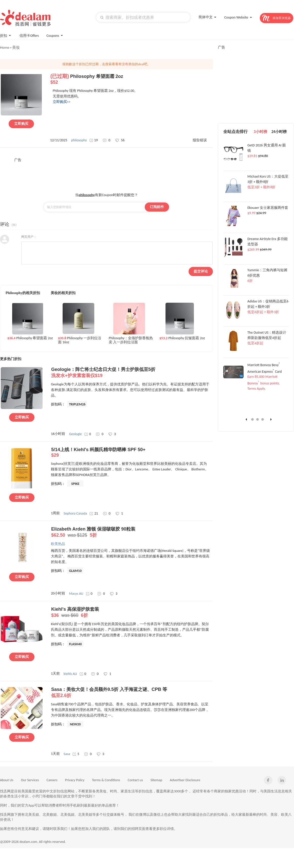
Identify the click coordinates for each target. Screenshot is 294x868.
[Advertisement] (106, 174)
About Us (7, 780)
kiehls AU (70, 674)
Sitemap (156, 780)
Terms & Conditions (106, 780)
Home (5, 47)
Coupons (55, 35)
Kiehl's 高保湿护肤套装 (132, 612)
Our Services (30, 780)
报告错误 (200, 140)
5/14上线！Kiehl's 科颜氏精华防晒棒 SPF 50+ (132, 453)
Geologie (75, 434)
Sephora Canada (75, 513)
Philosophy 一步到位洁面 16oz (80, 340)
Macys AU (76, 594)
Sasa (67, 754)
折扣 (6, 35)
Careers (52, 780)
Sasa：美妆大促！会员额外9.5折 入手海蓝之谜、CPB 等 (132, 693)
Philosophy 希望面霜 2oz (30, 338)
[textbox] (143, 17)
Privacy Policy (75, 780)
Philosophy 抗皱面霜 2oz (182, 338)
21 (94, 513)
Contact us (135, 780)
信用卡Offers (29, 36)
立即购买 (21, 124)
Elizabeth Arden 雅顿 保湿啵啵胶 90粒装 (132, 532)
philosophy (79, 140)
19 (94, 140)
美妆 (16, 47)
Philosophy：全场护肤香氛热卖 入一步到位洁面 (131, 340)
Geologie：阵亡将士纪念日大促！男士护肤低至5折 (132, 373)
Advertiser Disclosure (185, 780)
